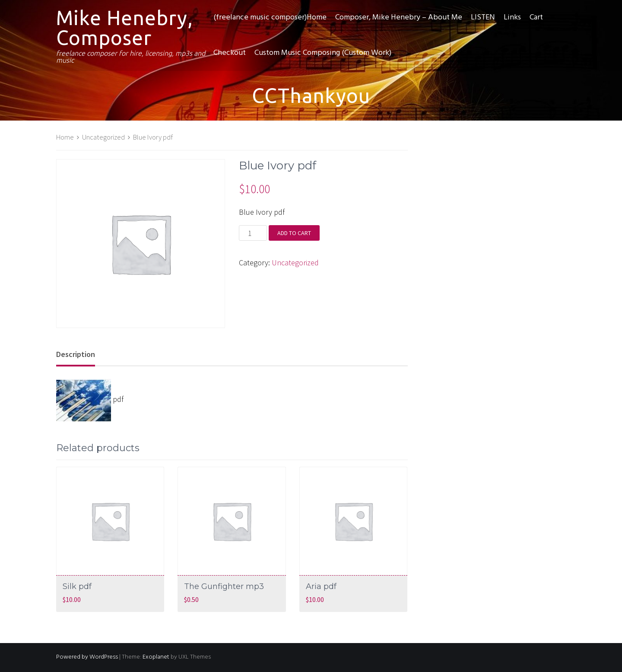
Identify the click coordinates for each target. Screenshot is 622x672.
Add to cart (294, 233)
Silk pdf (77, 586)
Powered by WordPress (87, 657)
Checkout (230, 53)
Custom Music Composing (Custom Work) (323, 53)
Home (65, 137)
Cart (536, 18)
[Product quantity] (253, 233)
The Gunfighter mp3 (224, 586)
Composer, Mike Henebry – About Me (399, 18)
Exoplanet (156, 657)
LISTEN (483, 18)
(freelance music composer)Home (270, 18)
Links (512, 18)
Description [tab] (76, 354)
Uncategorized (103, 137)
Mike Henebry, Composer (125, 28)
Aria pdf (321, 586)
